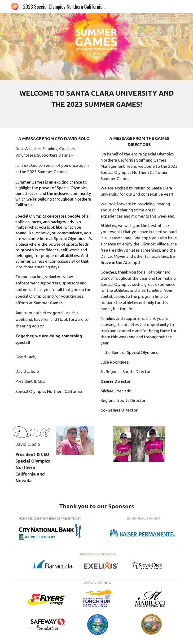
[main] (96, 104)
